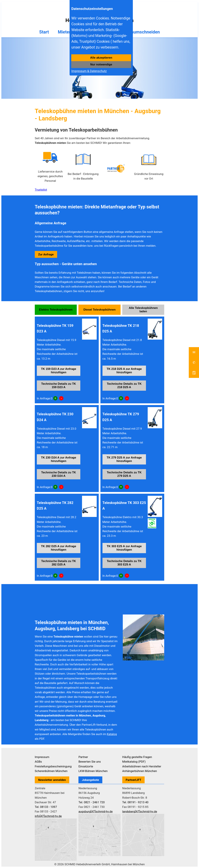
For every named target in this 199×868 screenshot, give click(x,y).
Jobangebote (90, 780)
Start (44, 32)
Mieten (65, 32)
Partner (83, 757)
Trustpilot (41, 190)
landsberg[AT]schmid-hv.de (140, 811)
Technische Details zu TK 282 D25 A (59, 563)
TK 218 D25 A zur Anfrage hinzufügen (124, 371)
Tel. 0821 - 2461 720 (92, 802)
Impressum (42, 757)
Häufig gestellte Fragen (137, 757)
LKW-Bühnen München (93, 771)
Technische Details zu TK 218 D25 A (124, 385)
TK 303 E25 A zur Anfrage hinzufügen (124, 548)
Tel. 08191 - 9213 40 (135, 802)
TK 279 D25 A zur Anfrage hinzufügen (124, 459)
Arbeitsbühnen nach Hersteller (142, 766)
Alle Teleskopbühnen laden (143, 310)
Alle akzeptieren (101, 58)
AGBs (38, 762)
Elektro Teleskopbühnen (56, 310)
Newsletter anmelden (52, 780)
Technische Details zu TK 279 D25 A (124, 474)
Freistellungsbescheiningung (53, 766)
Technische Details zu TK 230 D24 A (59, 474)
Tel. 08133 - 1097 (46, 807)
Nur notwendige (101, 64)
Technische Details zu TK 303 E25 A (124, 563)
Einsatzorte (86, 766)
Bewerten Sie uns (90, 762)
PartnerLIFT (134, 780)
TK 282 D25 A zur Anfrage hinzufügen (59, 548)
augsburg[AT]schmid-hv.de (95, 811)
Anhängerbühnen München (140, 771)
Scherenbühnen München (51, 771)
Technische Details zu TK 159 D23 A (59, 385)
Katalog (112, 734)
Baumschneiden (144, 32)
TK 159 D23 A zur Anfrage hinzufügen (59, 371)
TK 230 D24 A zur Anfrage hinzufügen (59, 459)
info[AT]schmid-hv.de (48, 816)
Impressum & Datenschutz (89, 71)
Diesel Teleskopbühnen (99, 310)
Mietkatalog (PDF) (134, 762)
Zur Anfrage (46, 254)
